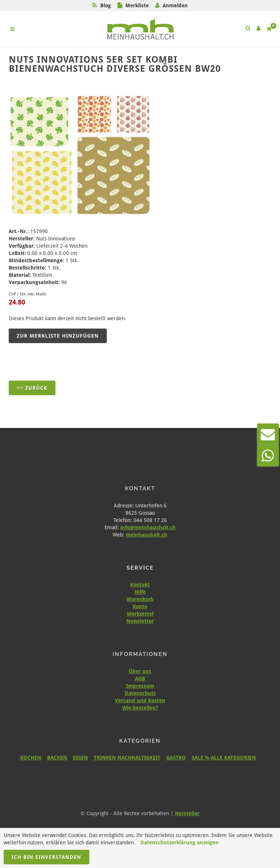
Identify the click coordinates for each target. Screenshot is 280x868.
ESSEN (80, 758)
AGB (140, 679)
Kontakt (140, 585)
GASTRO (176, 758)
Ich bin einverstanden (46, 857)
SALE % (201, 758)
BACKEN (57, 758)
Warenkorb (140, 599)
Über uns (140, 671)
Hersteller (187, 813)
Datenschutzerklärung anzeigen (180, 843)
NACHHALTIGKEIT (139, 758)
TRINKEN (105, 758)
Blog (106, 5)
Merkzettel (140, 614)
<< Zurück (32, 388)
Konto (140, 606)
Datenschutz (140, 693)
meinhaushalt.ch (147, 535)
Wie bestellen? (140, 708)
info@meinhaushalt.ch (148, 527)
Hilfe (140, 592)
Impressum (140, 686)
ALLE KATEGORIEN (233, 758)
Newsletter (140, 621)
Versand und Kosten (140, 700)
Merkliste (137, 5)
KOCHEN (31, 758)
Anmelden (175, 5)
